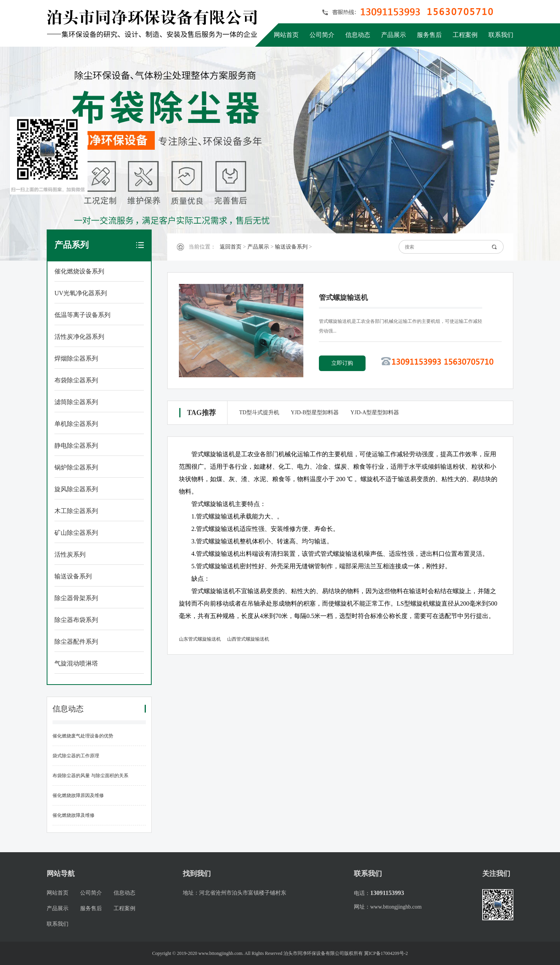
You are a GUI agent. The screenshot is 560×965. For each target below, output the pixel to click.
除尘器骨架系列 (76, 598)
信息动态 (358, 35)
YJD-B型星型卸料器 (315, 412)
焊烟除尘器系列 (76, 358)
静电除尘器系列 (76, 446)
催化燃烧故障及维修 (73, 815)
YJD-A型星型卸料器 (374, 412)
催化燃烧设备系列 (79, 271)
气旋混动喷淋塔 (76, 663)
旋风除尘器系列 (76, 489)
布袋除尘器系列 (76, 380)
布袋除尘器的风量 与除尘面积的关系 (90, 776)
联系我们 (501, 35)
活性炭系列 (70, 554)
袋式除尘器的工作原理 (76, 756)
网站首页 (286, 35)
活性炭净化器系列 (79, 337)
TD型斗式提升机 (259, 412)
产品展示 (394, 35)
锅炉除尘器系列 (76, 467)
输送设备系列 (73, 576)
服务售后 (429, 35)
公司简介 (322, 35)
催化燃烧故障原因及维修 (78, 795)
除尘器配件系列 (76, 642)
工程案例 (465, 35)
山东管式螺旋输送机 (200, 639)
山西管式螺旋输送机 (248, 639)
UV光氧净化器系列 (81, 293)
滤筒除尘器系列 (76, 402)
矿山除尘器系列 (76, 533)
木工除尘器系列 (76, 511)
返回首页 (231, 247)
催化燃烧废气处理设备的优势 (83, 736)
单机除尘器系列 (76, 424)
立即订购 (342, 363)
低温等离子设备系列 (82, 315)
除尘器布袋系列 (76, 620)
